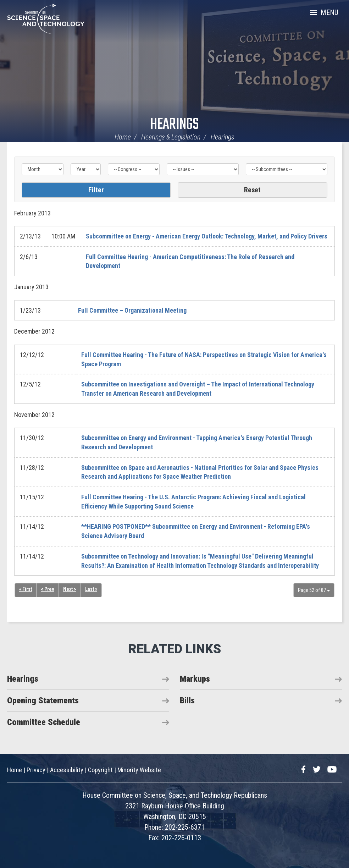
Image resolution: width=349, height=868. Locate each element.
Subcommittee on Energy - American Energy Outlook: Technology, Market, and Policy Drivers (207, 236)
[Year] (85, 169)
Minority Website (139, 770)
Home (123, 137)
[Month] (43, 169)
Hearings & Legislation (171, 137)
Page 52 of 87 (314, 590)
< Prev (48, 589)
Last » (91, 589)
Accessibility (67, 770)
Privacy (36, 770)
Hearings (174, 125)
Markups (195, 679)
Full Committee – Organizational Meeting (132, 310)
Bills (187, 701)
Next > (70, 589)
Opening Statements (43, 701)
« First (26, 589)
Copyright (100, 770)
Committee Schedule (44, 722)
